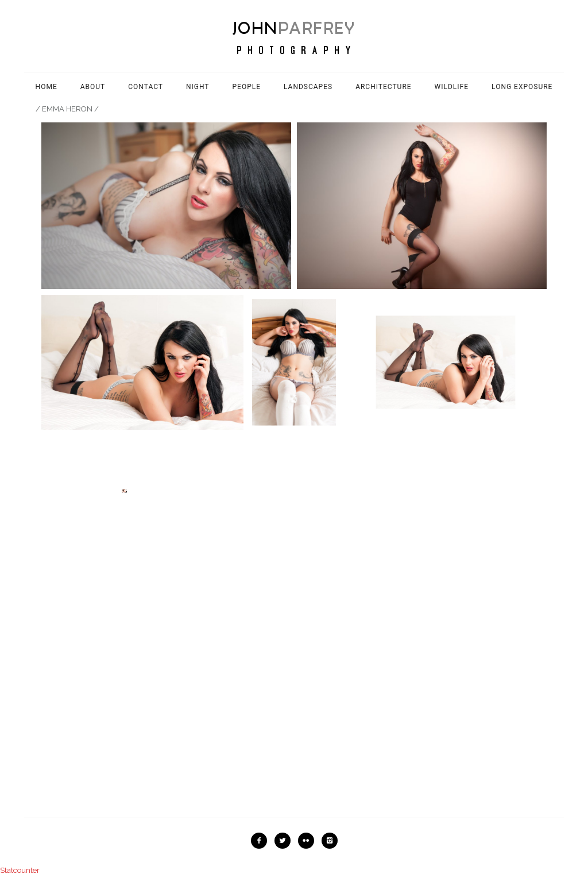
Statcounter (20, 870)
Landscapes (308, 87)
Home (47, 87)
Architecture (383, 87)
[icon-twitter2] (285, 841)
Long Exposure (522, 87)
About (93, 87)
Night (198, 87)
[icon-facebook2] (262, 841)
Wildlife (452, 87)
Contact (146, 87)
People (247, 87)
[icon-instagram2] (330, 841)
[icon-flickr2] (309, 841)
